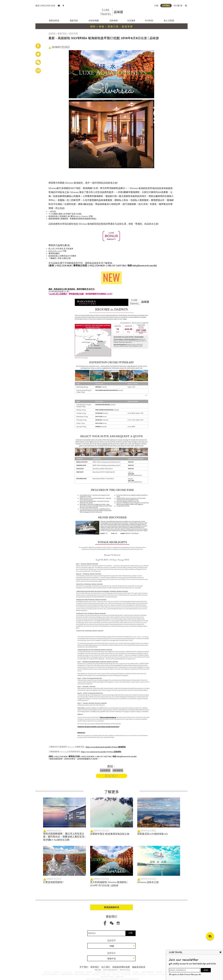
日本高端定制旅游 (66, 974)
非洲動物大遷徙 (100, 972)
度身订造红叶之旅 (139, 974)
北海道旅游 (96, 974)
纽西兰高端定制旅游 (82, 974)
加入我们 (106, 967)
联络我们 (95, 967)
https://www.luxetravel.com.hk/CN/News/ (101, 752)
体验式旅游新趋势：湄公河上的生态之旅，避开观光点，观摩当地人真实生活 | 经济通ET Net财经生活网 (64, 837)
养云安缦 (56, 972)
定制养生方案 (126, 974)
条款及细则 (98, 970)
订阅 (156, 6)
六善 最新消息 (79, 972)
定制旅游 (116, 974)
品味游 (52, 34)
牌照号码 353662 (125, 970)
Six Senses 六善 (67, 972)
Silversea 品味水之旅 (148, 882)
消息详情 (73, 34)
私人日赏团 (169, 21)
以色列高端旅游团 (148, 972)
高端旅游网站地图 (121, 967)
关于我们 (84, 967)
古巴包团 (136, 972)
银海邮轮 (89, 972)
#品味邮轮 (105, 770)
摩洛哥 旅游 (106, 974)
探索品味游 (54, 21)
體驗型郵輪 (120, 977)
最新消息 (74, 21)
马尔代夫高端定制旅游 (50, 974)
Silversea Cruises (153, 974)
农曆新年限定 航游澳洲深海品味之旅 (110, 834)
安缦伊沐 (48, 972)
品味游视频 (94, 21)
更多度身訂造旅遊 (107, 977)
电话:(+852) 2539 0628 (45, 6)
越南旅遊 (159, 972)
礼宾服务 (131, 21)
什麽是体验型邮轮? (53, 882)
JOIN (206, 970)
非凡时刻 (149, 21)
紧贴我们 (111, 776)
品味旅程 (114, 21)
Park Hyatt (112, 972)
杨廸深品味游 (139, 967)
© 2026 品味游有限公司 (111, 970)
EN (175, 6)
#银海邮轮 (118, 770)
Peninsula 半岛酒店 (124, 972)
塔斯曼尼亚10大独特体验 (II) (152, 834)
